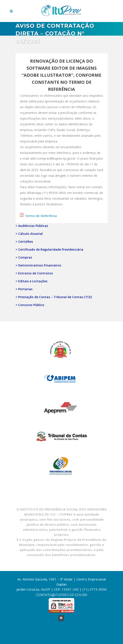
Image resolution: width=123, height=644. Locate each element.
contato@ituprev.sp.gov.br (61, 595)
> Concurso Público (30, 305)
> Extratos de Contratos (34, 273)
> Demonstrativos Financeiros (38, 265)
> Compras (24, 257)
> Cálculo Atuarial (29, 234)
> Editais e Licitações (31, 281)
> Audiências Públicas (32, 226)
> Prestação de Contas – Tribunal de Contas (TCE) (54, 297)
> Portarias (24, 289)
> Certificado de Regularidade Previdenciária (49, 249)
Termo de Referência (41, 216)
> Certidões (24, 242)
